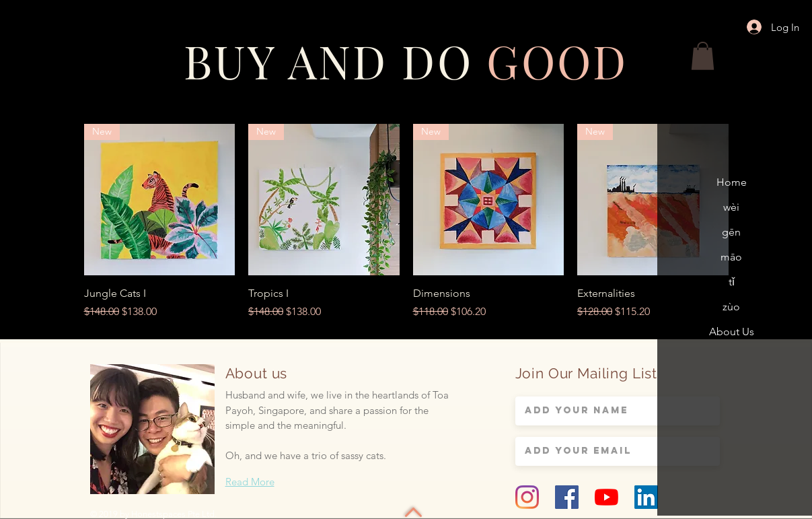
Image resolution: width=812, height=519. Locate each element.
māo (731, 257)
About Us (732, 332)
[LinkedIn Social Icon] (646, 497)
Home (732, 182)
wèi (731, 207)
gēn (731, 232)
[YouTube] (606, 497)
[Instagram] (527, 497)
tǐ (732, 282)
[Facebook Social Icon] (567, 497)
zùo (731, 307)
